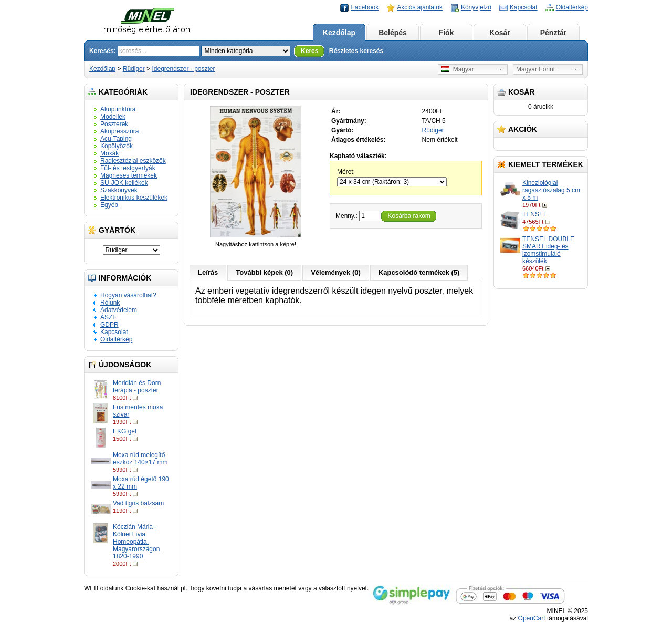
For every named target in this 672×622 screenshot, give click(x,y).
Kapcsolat (524, 7)
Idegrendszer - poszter (183, 69)
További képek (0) (264, 272)
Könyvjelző (476, 7)
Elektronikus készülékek (134, 198)
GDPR (109, 325)
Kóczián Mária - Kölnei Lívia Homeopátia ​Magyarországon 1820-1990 (136, 542)
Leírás (208, 272)
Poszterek (114, 124)
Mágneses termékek (129, 175)
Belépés (393, 33)
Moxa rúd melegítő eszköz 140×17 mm (140, 459)
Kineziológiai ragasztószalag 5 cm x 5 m (551, 190)
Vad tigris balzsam (138, 503)
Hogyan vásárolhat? (128, 295)
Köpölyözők (117, 146)
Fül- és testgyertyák (128, 168)
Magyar (458, 69)
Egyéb (109, 205)
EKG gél (125, 431)
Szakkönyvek (119, 190)
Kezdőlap (339, 33)
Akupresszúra (119, 131)
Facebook (365, 7)
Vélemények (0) (336, 272)
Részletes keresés (356, 51)
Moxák (109, 153)
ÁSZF (108, 317)
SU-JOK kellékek (124, 183)
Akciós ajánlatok (420, 7)
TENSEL (535, 214)
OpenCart (532, 618)
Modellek (113, 117)
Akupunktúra (118, 109)
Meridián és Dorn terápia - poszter (137, 387)
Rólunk (110, 303)
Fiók (447, 33)
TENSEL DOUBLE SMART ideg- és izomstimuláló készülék (548, 250)
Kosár (500, 33)
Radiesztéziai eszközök (133, 161)
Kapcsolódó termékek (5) (419, 272)
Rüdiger (134, 69)
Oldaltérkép (572, 7)
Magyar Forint (535, 69)
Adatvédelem (119, 310)
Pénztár (554, 33)
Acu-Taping (116, 139)
